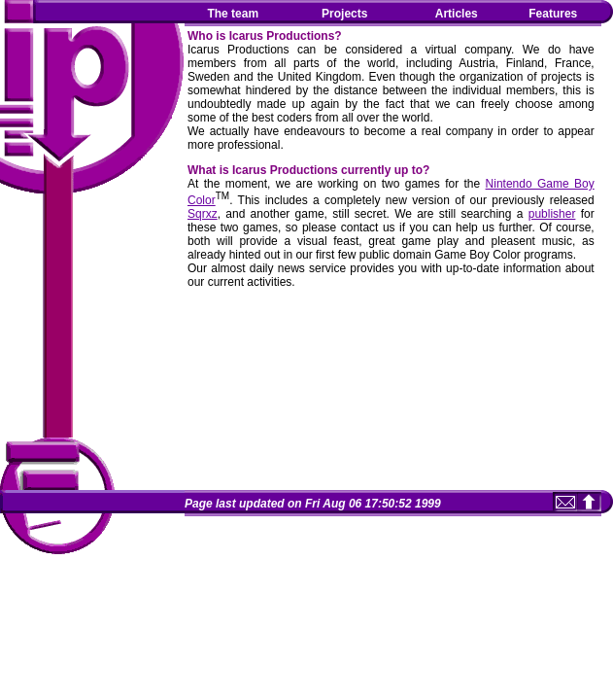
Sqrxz (203, 214)
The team (233, 14)
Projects (344, 14)
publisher (552, 214)
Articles (457, 14)
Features (553, 14)
